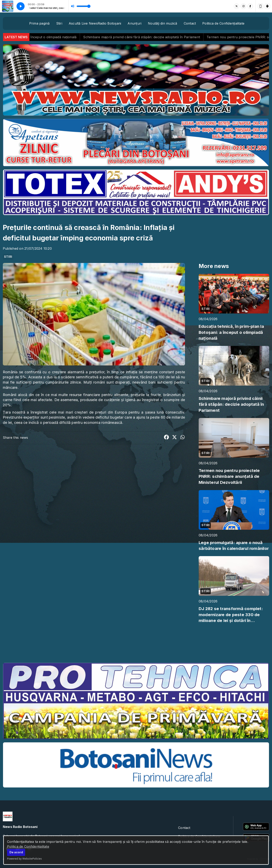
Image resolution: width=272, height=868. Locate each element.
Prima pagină (39, 23)
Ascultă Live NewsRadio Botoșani (95, 23)
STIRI (8, 257)
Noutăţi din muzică (162, 23)
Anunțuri (134, 23)
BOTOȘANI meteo (136, 645)
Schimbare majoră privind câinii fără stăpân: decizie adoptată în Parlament (149, 37)
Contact (190, 23)
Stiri (59, 23)
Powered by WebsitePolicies (24, 859)
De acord (16, 852)
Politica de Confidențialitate (28, 846)
